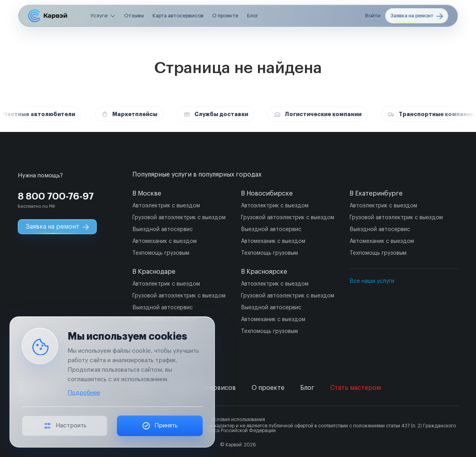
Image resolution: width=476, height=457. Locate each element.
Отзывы (134, 16)
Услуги (99, 16)
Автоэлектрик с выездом (166, 206)
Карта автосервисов (178, 16)
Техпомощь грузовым (161, 253)
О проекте (225, 16)
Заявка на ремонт (417, 16)
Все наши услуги (372, 281)
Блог (253, 16)
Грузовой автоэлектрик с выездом (179, 218)
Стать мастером (356, 388)
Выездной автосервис (163, 229)
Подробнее (84, 393)
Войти (373, 16)
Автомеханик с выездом (165, 241)
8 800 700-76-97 (56, 196)
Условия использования (238, 419)
